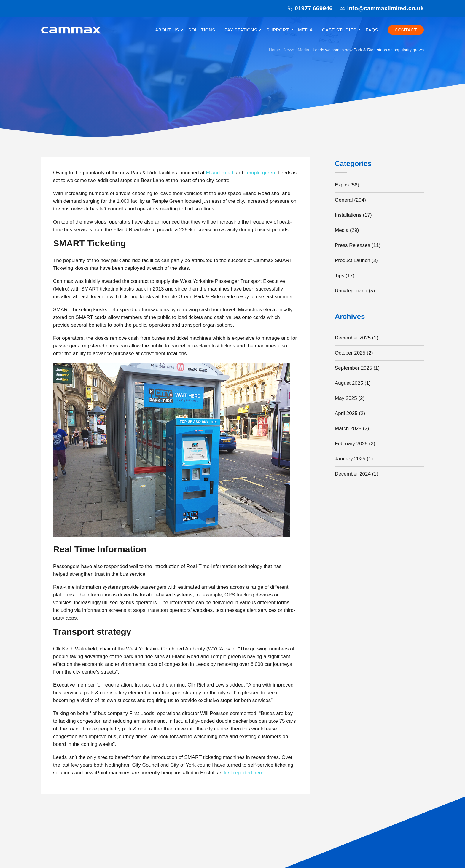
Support (278, 30)
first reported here (243, 773)
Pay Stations (241, 30)
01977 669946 (313, 8)
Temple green (260, 173)
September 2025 (353, 368)
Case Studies (339, 30)
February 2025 (351, 444)
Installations (348, 215)
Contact (406, 30)
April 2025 (346, 413)
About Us (167, 30)
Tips (340, 276)
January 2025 (350, 459)
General (344, 200)
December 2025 (353, 338)
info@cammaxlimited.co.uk (386, 8)
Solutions (202, 30)
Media (305, 30)
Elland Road (220, 173)
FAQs (372, 30)
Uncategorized (351, 291)
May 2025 (346, 398)
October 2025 (350, 353)
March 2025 (348, 429)
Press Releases (352, 245)
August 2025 (349, 383)
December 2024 (353, 474)
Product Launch (352, 260)
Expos (342, 185)
